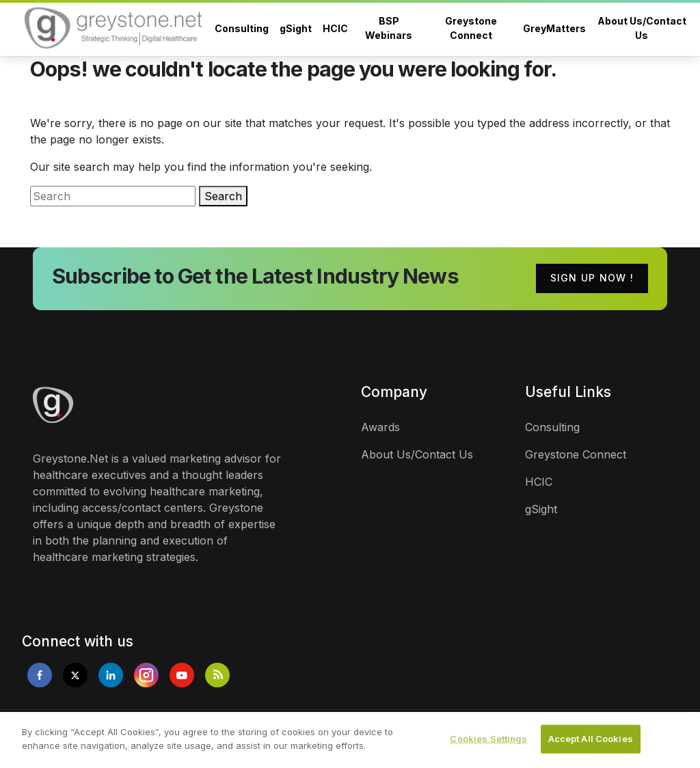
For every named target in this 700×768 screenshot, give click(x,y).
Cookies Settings (488, 744)
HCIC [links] (539, 482)
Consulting (242, 28)
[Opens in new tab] (40, 675)
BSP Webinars (389, 28)
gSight (296, 28)
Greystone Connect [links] (576, 454)
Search (223, 196)
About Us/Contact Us (642, 28)
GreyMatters (554, 28)
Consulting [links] (552, 427)
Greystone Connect (471, 28)
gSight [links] (541, 509)
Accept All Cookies (591, 744)
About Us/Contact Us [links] (417, 454)
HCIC (335, 28)
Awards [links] (380, 427)
